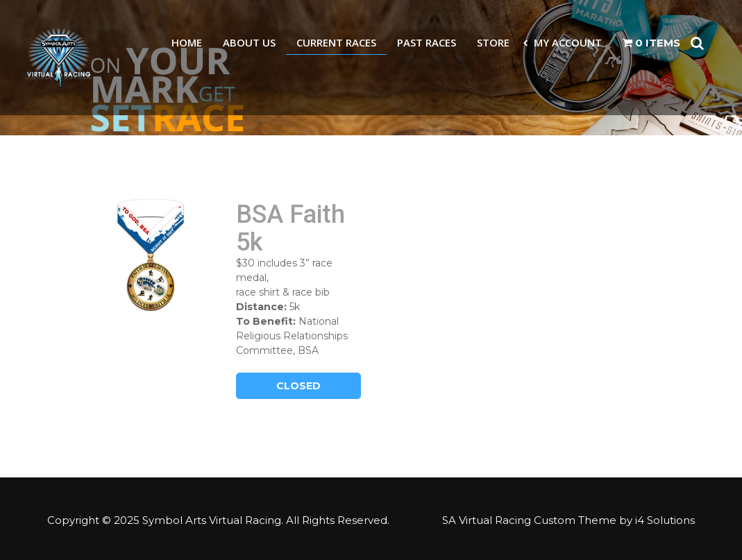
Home (187, 42)
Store (493, 42)
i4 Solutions (665, 520)
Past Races (427, 42)
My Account (568, 42)
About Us (249, 42)
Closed (298, 386)
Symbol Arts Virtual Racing (212, 520)
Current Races (336, 42)
